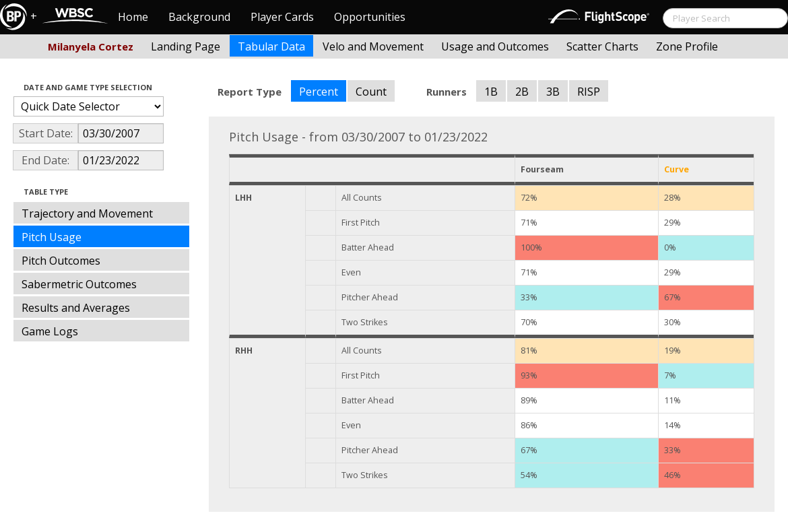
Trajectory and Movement (87, 213)
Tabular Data (271, 46)
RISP (589, 92)
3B (553, 92)
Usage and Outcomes (495, 46)
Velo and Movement (373, 46)
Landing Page (186, 46)
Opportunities (370, 17)
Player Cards (282, 17)
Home (133, 17)
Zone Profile (687, 46)
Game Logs (50, 331)
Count (371, 92)
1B (491, 92)
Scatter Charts (602, 46)
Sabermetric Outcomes (79, 284)
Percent (319, 92)
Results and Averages (76, 308)
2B (522, 92)
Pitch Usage (52, 237)
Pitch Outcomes (61, 261)
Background (199, 17)
